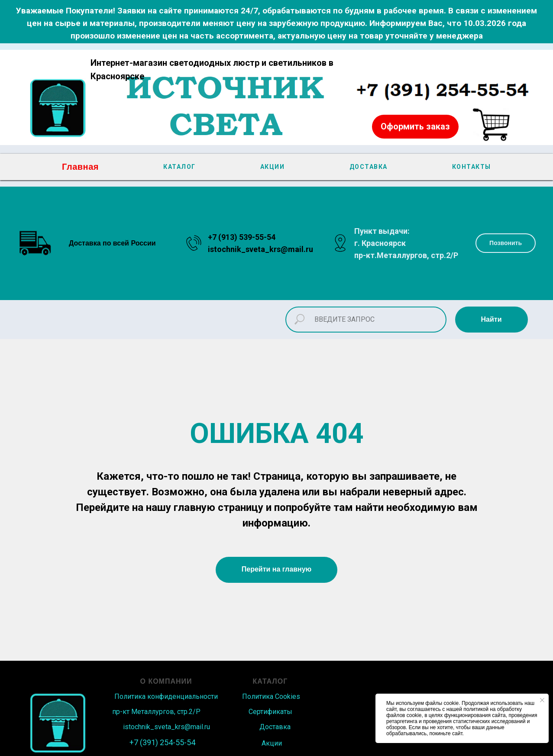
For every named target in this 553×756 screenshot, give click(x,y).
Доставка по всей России (112, 243)
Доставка (275, 727)
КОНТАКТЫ (472, 167)
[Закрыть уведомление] (542, 700)
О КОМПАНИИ (166, 681)
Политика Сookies (271, 696)
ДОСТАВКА (369, 167)
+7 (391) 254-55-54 (162, 742)
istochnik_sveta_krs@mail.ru (260, 249)
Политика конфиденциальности (166, 696)
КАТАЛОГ (179, 167)
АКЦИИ (273, 167)
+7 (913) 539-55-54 (242, 237)
